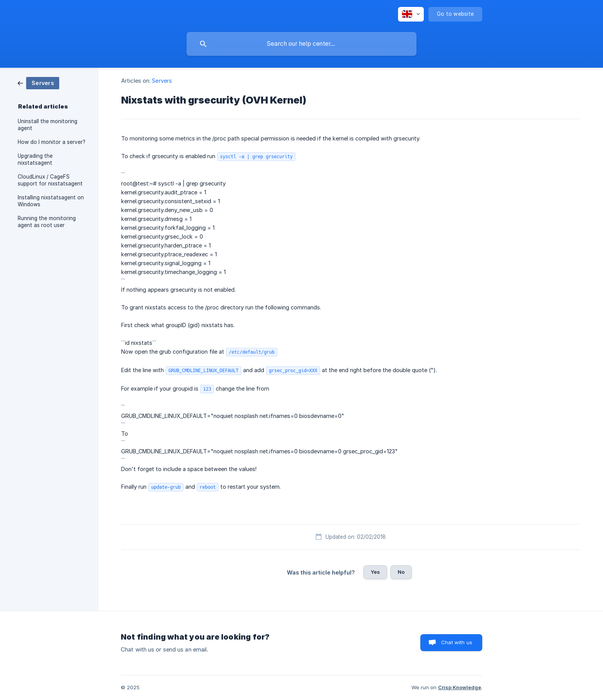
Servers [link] (162, 81)
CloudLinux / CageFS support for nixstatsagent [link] (50, 180)
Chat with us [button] (457, 642)
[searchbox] (301, 44)
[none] (411, 14)
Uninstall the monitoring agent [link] (47, 125)
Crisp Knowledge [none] (460, 687)
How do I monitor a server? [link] (52, 142)
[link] (38, 83)
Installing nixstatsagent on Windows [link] (51, 201)
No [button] (401, 572)
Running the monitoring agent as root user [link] (47, 222)
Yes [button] (375, 572)
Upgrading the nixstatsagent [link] (35, 159)
